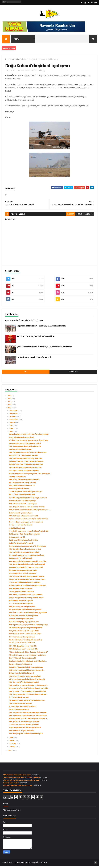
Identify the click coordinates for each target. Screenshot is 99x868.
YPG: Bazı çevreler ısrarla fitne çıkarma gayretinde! (28, 615)
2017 (10, 404)
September (14, 422)
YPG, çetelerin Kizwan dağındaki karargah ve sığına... (29, 715)
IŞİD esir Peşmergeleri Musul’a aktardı (34, 360)
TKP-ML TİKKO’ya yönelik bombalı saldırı (35, 339)
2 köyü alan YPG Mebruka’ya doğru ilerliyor (25, 585)
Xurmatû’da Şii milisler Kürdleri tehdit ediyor (25, 636)
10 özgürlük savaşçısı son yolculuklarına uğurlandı (27, 657)
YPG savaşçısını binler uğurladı (20, 706)
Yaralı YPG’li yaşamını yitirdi (19, 712)
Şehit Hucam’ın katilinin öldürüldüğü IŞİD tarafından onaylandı (44, 349)
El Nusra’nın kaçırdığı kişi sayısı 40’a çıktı (24, 624)
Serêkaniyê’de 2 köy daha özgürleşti (22, 503)
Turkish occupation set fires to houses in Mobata (21, 780)
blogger (71, 216)
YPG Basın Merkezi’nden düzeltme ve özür (25, 551)
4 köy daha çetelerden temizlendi (22, 439)
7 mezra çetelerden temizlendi (21, 527)
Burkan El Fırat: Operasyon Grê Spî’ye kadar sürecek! (29, 521)
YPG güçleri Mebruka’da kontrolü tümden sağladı (27, 566)
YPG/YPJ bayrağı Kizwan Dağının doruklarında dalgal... (29, 718)
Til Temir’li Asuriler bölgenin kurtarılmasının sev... (28, 703)
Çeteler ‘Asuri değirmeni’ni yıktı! (21, 621)
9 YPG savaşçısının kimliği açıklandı (22, 639)
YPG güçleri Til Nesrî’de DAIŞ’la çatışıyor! (24, 724)
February (13, 746)
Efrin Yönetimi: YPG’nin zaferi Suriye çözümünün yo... (29, 721)
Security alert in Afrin (11, 785)
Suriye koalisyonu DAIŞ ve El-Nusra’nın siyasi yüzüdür (29, 436)
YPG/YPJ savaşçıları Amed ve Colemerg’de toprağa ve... (30, 512)
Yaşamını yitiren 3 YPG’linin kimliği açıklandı (25, 730)
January (13, 749)
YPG (30, 60)
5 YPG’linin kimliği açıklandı (19, 700)
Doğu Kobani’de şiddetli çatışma (21, 515)
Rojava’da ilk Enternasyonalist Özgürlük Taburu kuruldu (41, 328)
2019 (10, 398)
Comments (73, 374)
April (11, 740)
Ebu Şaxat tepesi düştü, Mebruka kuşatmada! (25, 612)
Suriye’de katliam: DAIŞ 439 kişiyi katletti (24, 633)
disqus (79, 216)
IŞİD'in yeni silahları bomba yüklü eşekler (24, 473)
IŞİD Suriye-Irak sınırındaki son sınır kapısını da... (27, 672)
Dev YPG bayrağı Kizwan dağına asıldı (23, 660)
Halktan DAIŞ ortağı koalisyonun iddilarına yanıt (26, 467)
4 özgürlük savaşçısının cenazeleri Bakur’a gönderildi (29, 533)
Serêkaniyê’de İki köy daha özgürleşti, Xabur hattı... (28, 663)
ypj (34, 60)
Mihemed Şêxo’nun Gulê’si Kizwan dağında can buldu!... (29, 690)
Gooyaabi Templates (39, 864)
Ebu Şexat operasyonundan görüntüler (23, 573)
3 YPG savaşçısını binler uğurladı (21, 606)
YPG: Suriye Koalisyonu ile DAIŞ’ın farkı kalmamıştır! (28, 455)
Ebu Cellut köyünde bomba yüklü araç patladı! (26, 642)
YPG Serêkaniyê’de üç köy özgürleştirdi (24, 684)
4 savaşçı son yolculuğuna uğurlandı (22, 709)
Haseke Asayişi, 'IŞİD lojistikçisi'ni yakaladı (24, 323)
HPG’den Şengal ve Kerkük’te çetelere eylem (26, 736)
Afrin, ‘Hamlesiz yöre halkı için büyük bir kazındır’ (27, 681)
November (14, 416)
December (14, 413)
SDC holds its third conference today (17, 777)
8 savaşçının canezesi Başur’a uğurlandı (24, 618)
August (12, 425)
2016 (10, 407)
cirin (13, 60)
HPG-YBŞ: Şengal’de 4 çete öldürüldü (23, 648)
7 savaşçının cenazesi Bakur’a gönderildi (24, 727)
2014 (10, 753)
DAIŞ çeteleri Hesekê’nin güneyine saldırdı (25, 445)
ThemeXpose (15, 864)
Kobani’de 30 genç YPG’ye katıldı (21, 545)
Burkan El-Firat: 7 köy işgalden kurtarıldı (24, 458)
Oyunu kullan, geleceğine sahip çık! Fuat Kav (25, 470)
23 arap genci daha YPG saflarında (21, 594)
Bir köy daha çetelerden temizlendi (22, 497)
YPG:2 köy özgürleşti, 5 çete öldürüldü (23, 651)
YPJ (26, 374)
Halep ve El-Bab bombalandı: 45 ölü (22, 488)
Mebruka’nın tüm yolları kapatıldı (21, 603)
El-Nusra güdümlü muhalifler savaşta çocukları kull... (28, 588)
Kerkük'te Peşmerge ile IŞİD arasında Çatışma (26, 669)
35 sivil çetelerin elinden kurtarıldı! (22, 645)
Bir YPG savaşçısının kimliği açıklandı (23, 485)
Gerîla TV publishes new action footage (18, 788)
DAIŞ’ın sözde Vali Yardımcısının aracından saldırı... (28, 582)
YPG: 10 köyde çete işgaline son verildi (24, 518)
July (11, 428)
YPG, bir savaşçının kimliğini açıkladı (22, 609)
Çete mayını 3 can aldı (17, 539)
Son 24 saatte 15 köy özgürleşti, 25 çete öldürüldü (28, 693)
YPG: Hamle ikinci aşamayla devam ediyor (24, 554)
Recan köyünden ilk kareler (19, 491)
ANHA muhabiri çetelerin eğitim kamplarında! (26, 630)
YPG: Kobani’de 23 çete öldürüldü (21, 733)
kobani (25, 60)
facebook (88, 216)
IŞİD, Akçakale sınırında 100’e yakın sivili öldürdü (27, 509)
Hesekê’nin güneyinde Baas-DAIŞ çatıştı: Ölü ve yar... (29, 500)
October (13, 419)
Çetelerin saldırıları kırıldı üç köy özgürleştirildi (26, 464)
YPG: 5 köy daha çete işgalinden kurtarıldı (24, 482)
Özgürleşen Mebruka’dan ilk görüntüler (24, 542)
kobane (18, 60)
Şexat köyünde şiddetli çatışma (20, 666)
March (12, 743)
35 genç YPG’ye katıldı (17, 479)
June (12, 431)
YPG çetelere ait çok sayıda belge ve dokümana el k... (29, 687)
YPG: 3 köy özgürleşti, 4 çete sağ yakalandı (25, 678)
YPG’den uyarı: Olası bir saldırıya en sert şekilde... (27, 579)
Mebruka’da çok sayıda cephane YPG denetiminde (28, 548)
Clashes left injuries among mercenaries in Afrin (21, 782)
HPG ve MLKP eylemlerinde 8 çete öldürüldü (26, 597)
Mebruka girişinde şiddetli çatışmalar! (23, 576)
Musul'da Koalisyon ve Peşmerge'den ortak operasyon (29, 476)
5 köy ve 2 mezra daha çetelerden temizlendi (26, 524)
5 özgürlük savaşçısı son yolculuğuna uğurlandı (26, 557)
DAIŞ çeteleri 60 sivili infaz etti (20, 560)
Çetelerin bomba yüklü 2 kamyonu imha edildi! (26, 569)
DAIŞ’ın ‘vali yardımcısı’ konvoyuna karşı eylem (26, 600)
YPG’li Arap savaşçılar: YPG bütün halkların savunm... (28, 697)
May (11, 434)
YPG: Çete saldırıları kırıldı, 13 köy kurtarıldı (25, 449)
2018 (10, 401)
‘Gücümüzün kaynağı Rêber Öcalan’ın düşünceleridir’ (28, 654)
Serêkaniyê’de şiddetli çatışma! (20, 452)
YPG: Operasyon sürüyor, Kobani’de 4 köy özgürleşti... (29, 627)
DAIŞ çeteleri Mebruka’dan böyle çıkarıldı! (24, 536)
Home (8, 60)
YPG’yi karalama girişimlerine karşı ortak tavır (26, 461)
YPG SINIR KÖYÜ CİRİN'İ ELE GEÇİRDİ (23, 506)
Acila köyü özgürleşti (17, 530)
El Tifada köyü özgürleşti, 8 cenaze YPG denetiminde (29, 442)
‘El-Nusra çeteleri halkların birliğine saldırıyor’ (26, 494)
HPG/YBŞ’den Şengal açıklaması (21, 591)
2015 (10, 410)
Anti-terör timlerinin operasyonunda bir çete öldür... (28, 563)
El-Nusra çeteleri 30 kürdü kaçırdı (22, 675)
